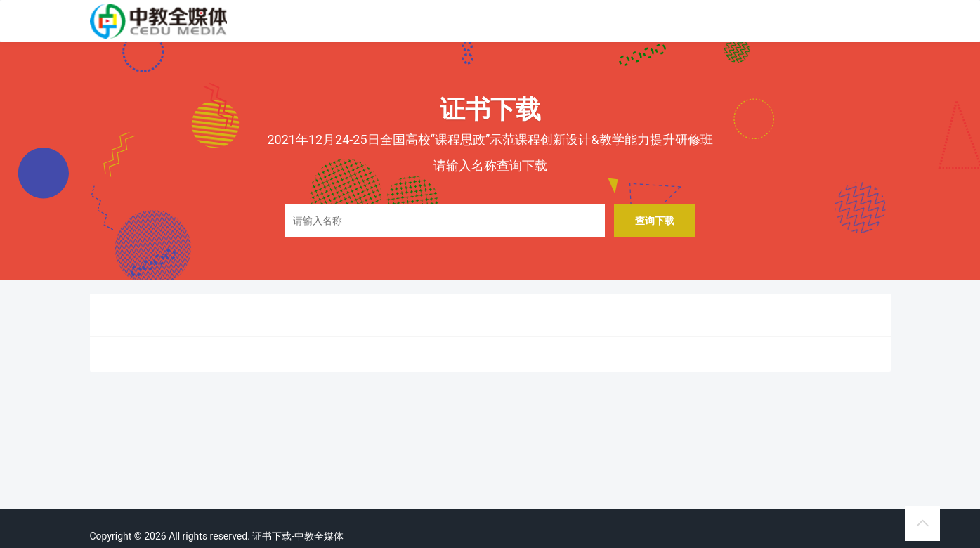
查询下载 (655, 220)
